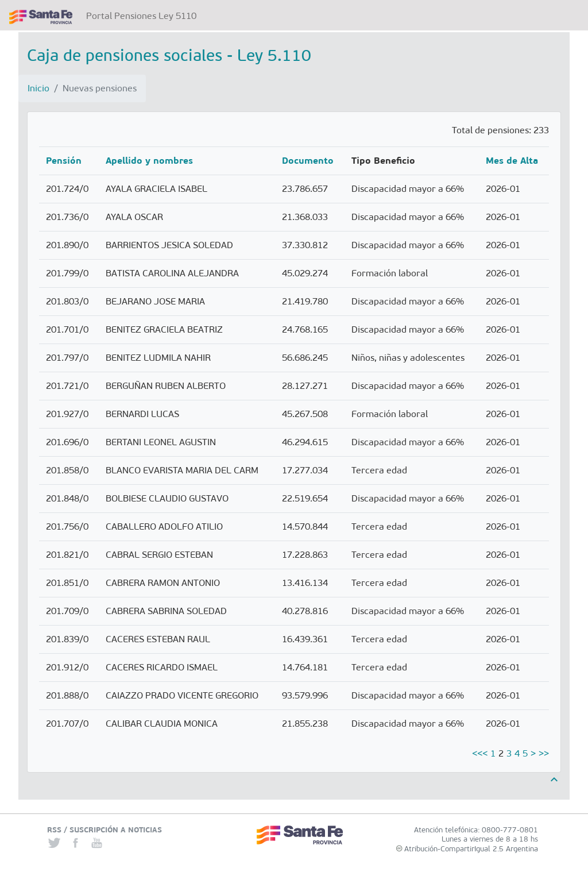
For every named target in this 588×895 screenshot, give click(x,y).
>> (544, 753)
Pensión (64, 161)
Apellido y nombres (149, 161)
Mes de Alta (512, 161)
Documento (308, 161)
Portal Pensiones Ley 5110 (144, 15)
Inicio (38, 88)
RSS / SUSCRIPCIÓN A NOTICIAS (105, 830)
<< (477, 753)
